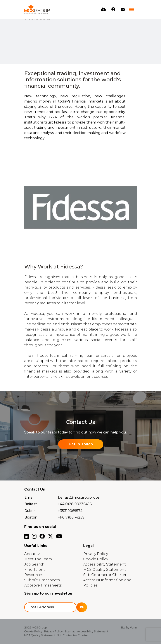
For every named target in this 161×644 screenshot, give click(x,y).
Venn (133, 627)
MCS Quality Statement (105, 570)
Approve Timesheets (43, 585)
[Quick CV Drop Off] (103, 9)
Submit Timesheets (42, 580)
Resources (34, 575)
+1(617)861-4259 (71, 517)
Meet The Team (38, 559)
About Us (33, 554)
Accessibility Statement (105, 564)
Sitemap (70, 631)
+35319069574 (70, 511)
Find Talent (35, 570)
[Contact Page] (123, 9)
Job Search (34, 564)
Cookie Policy (96, 559)
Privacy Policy (96, 554)
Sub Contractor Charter (105, 575)
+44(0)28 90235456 (75, 504)
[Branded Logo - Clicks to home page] (37, 9)
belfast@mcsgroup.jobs (79, 497)
